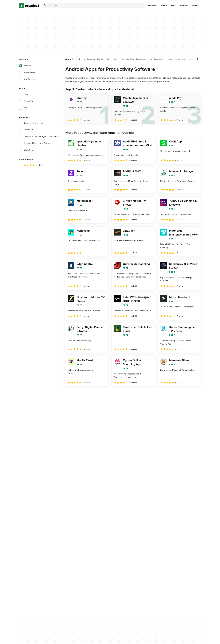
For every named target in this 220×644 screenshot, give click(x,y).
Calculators (26, 130)
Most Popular (27, 72)
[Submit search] (45, 6)
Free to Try (26, 101)
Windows (152, 6)
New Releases (28, 79)
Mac (163, 6)
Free (23, 94)
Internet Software (189, 59)
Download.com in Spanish (81, 538)
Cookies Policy (127, 533)
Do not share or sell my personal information (131, 539)
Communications (113, 59)
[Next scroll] (198, 59)
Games (177, 59)
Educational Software (144, 59)
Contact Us (75, 533)
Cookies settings (128, 545)
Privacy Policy (127, 523)
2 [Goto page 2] (75, 392)
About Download (77, 523)
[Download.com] (29, 6)
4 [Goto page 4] (90, 392)
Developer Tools (128, 59)
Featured (25, 66)
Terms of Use (127, 528)
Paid (23, 108)
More (196, 6)
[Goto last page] (196, 392)
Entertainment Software (163, 59)
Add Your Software (78, 528)
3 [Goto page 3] (83, 392)
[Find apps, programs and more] (94, 6)
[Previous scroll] (80, 59)
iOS (172, 6)
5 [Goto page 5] (97, 392)
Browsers (101, 59)
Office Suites (27, 150)
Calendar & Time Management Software (38, 137)
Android (183, 6)
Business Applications (31, 123)
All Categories (90, 59)
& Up (31, 165)
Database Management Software (35, 143)
